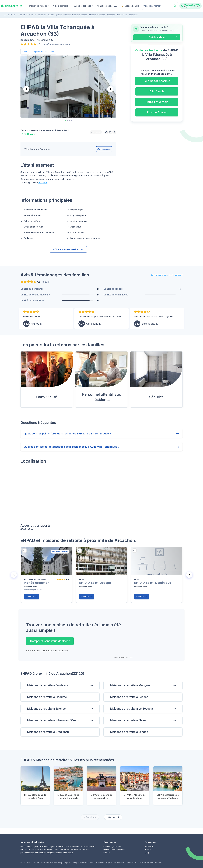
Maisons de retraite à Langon (129, 732)
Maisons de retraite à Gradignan (48, 732)
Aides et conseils (83, 6)
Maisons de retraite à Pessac (129, 697)
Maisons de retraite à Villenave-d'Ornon (53, 720)
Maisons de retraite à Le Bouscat (132, 709)
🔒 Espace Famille (130, 6)
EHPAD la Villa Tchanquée (128, 15)
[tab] (65, 120)
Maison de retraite (39, 6)
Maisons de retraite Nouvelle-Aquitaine (46, 15)
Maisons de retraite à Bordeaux (48, 685)
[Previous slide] (14, 575)
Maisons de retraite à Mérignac (130, 685)
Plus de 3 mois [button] (157, 112)
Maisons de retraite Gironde (76, 15)
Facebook (149, 846)
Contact (107, 853)
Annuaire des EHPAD (107, 6)
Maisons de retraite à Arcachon (102, 15)
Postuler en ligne (157, 37)
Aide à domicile (61, 6)
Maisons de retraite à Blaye (128, 720)
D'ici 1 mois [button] (157, 91)
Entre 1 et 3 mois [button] (157, 102)
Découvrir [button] (31, 597)
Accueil (7, 15)
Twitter (148, 850)
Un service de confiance (114, 850)
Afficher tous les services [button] (68, 249)
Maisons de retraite (21, 15)
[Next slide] (110, 89)
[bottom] (24, 551)
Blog (147, 853)
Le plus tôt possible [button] (157, 81)
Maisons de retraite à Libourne (47, 697)
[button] (106, 132)
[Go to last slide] (26, 89)
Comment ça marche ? (113, 846)
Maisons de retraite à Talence (46, 709)
